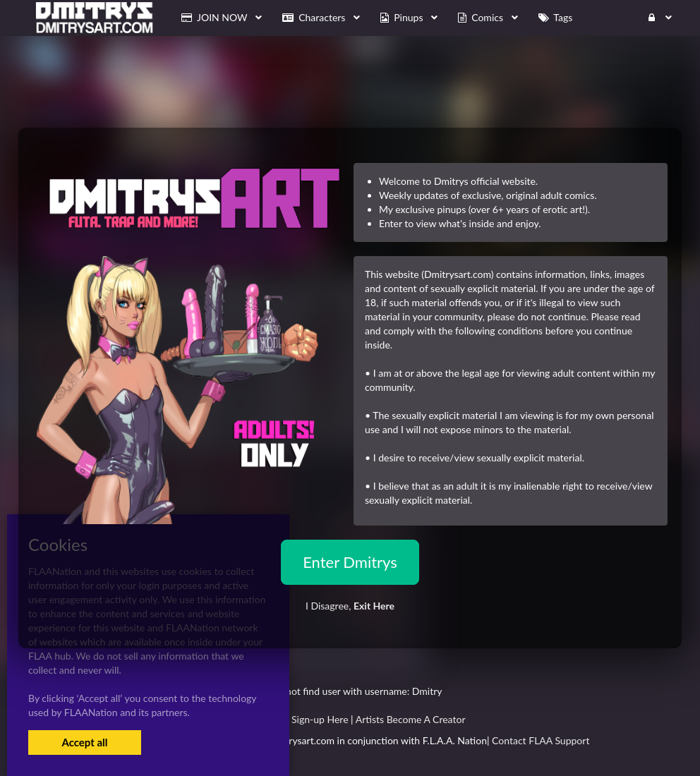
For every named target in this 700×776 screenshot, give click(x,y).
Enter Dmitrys (350, 562)
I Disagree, (350, 606)
